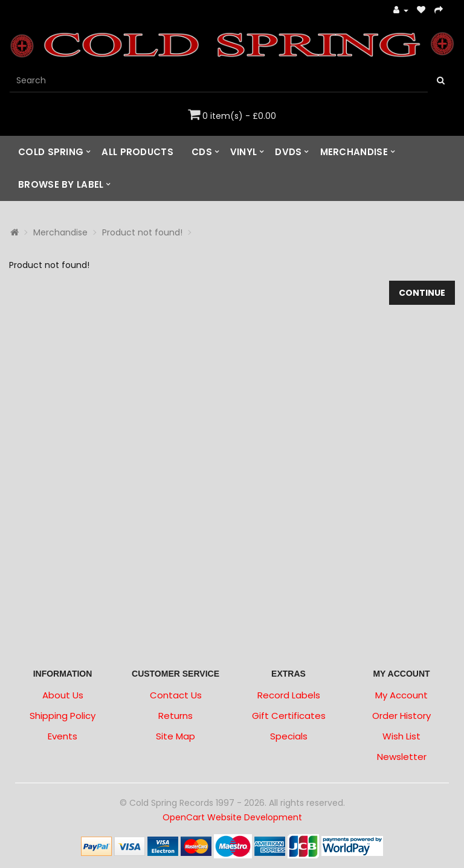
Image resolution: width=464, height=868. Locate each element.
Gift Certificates (289, 716)
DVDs (288, 152)
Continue (422, 293)
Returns (176, 716)
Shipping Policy (63, 716)
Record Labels (289, 695)
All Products (137, 152)
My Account (401, 695)
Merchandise (354, 152)
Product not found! (142, 232)
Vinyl (244, 152)
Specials (289, 736)
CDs (202, 152)
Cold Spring (51, 152)
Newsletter (402, 757)
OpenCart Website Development (232, 817)
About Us (63, 695)
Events (63, 736)
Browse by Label (61, 184)
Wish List (401, 736)
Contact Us (176, 695)
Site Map (176, 736)
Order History (401, 716)
